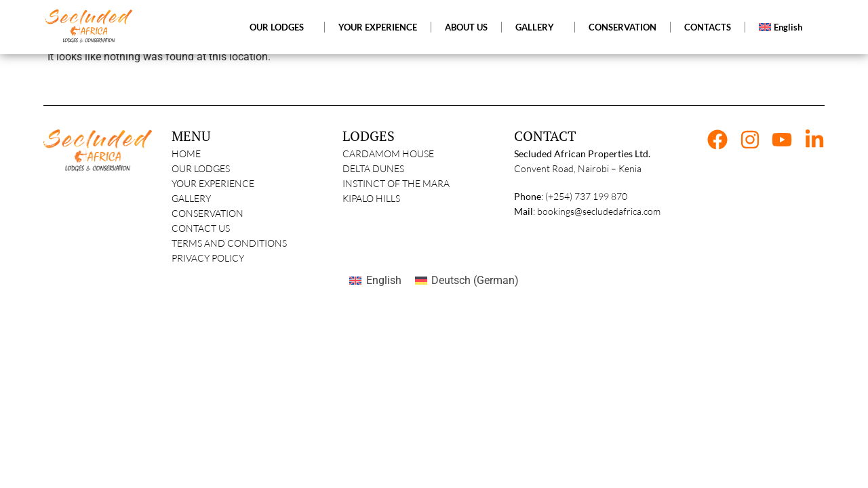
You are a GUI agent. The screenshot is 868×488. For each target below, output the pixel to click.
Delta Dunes (373, 168)
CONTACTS (708, 27)
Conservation (208, 213)
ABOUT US (466, 27)
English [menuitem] (384, 280)
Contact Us (201, 228)
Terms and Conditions (229, 243)
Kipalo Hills (371, 198)
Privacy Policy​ (208, 258)
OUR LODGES (280, 27)
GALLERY (538, 27)
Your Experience (213, 183)
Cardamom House (388, 154)
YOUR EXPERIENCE (378, 27)
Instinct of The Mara (396, 183)
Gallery (191, 198)
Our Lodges (201, 168)
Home (186, 154)
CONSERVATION (623, 27)
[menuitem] (784, 27)
